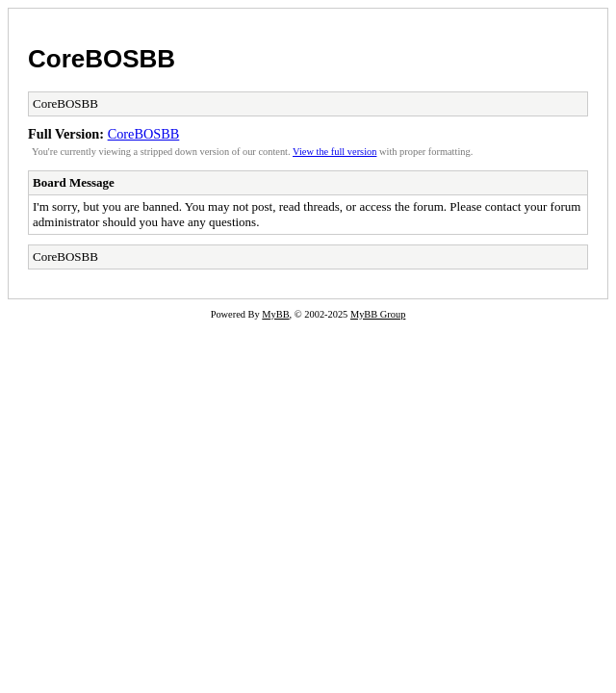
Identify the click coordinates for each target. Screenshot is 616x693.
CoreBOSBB (102, 59)
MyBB (275, 314)
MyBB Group (378, 314)
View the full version (334, 152)
